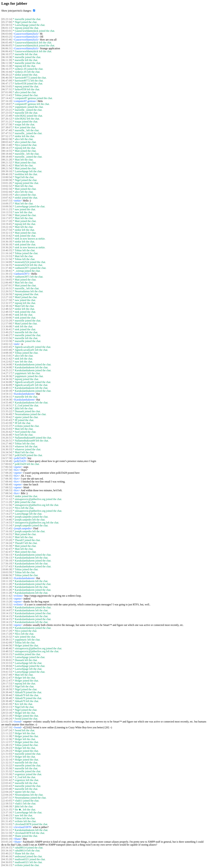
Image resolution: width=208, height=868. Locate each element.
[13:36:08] (7, 326)
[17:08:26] (7, 473)
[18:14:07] (7, 610)
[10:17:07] (7, 218)
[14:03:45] (7, 347)
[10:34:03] (7, 239)
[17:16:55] (7, 534)
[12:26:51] (7, 291)
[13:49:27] (7, 335)
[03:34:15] (7, 848)
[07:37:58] (7, 124)
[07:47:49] (7, 130)
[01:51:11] (7, 827)
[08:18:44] (7, 154)
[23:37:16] (7, 812)
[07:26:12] (7, 119)
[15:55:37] (7, 426)
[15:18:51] (7, 405)
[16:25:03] (7, 429)
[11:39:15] (7, 274)
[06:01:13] (7, 28)
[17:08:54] (7, 493)
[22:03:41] (7, 783)
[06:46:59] (7, 78)
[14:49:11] (7, 388)
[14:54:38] (7, 400)
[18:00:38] (7, 569)
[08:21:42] (7, 165)
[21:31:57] (7, 757)
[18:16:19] (7, 628)
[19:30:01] (7, 660)
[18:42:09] (7, 643)
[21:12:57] (7, 742)
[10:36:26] (7, 247)
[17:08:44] (7, 482)
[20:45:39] (7, 704)
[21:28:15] (7, 745)
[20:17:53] (7, 684)
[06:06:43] (7, 51)
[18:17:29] (7, 631)
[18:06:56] (7, 575)
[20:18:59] (7, 689)
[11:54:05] (7, 280)
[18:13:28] (7, 602)
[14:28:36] (7, 376)
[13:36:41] (7, 329)
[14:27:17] (7, 373)
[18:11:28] (7, 584)
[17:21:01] (7, 537)
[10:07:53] (7, 201)
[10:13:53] (7, 212)
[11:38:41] (7, 271)
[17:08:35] (7, 476)
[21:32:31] (7, 763)
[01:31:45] (7, 821)
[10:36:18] (7, 242)
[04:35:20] (7, 859)
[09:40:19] (7, 174)
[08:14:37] (7, 148)
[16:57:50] (7, 455)
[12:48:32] (7, 309)
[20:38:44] (7, 692)
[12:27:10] (7, 297)
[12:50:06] (7, 318)
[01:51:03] (7, 824)
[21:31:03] (7, 754)
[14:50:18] (7, 391)
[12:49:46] (7, 315)
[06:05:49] (7, 43)
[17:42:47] (7, 549)
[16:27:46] (7, 444)
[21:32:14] (7, 760)
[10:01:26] (7, 183)
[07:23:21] (7, 110)
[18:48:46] (7, 648)
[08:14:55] (7, 151)
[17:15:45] (7, 528)
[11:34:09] (7, 262)
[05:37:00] (7, 22)
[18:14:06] (7, 607)
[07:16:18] (7, 101)
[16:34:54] (7, 452)
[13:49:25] (7, 332)
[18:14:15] (7, 613)
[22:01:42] (7, 780)
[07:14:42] (7, 98)
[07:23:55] (7, 113)
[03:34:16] (7, 851)
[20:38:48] (7, 698)
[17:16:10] (7, 531)
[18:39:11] (7, 640)
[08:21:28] (7, 160)
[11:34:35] (7, 265)
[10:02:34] (7, 189)
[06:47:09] (7, 81)
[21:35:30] (7, 768)
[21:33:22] (7, 765)
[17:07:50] (7, 470)
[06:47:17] (7, 83)
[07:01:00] (7, 92)
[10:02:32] (7, 186)
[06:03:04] (7, 34)
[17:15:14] (7, 525)
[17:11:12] (7, 499)
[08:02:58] (7, 139)
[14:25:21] (7, 370)
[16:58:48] (7, 461)
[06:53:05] (7, 86)
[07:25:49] (7, 116)
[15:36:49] (7, 414)
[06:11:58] (7, 63)
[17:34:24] (7, 543)
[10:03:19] (7, 195)
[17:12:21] (7, 508)
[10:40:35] (7, 250)
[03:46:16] (7, 856)
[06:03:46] (7, 40)
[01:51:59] (7, 833)
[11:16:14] (7, 253)
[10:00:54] (7, 177)
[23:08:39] (7, 806)
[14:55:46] (7, 403)
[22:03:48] (7, 789)
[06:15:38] (7, 66)
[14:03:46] (7, 350)
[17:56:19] (7, 561)
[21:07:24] (7, 730)
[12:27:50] (7, 300)
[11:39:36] (7, 277)
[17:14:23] (7, 511)
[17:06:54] (7, 467)
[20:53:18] (7, 713)
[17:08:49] (7, 484)
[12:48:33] (7, 312)
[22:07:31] (7, 798)
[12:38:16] (7, 306)
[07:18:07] (7, 104)
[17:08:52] (7, 487)
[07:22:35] (7, 107)
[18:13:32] (7, 604)
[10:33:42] (7, 236)
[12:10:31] (7, 288)
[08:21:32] (7, 163)
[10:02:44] (7, 192)
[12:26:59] (7, 294)
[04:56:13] (7, 865)
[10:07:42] (7, 198)
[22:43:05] (7, 801)
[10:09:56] (7, 206)
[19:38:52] (7, 669)
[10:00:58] (7, 180)
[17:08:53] (7, 490)
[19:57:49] (7, 675)
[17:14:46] (7, 517)
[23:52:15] (7, 818)
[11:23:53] (7, 256)
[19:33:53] (7, 663)
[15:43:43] (7, 420)
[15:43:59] (7, 423)
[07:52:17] (7, 136)
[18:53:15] (7, 654)
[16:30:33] (7, 446)
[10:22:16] (7, 227)
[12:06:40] (7, 283)
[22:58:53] (7, 804)
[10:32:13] (7, 233)
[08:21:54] (7, 168)
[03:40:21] (7, 853)
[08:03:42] (7, 142)
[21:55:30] (7, 774)
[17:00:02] (7, 464)
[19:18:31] (7, 657)
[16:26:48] (7, 435)
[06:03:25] (7, 37)
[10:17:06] (7, 215)
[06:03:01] (7, 31)
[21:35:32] (7, 771)
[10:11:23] (7, 209)
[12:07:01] (7, 285)
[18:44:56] (7, 645)
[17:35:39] (7, 546)
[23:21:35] (7, 810)
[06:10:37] (7, 54)
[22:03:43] (7, 786)
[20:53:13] (7, 707)
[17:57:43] (7, 566)
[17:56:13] (7, 555)
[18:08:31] (7, 578)
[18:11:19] (7, 581)
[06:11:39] (7, 60)
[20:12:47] (7, 678)
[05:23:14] (7, 19)
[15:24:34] (7, 408)
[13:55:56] (7, 338)
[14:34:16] (7, 379)
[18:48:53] (7, 651)
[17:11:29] (7, 502)
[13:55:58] (7, 341)
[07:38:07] (7, 127)
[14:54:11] (7, 394)
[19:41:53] (7, 672)
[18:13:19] (7, 599)
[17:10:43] (7, 496)
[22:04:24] (7, 792)
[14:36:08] (7, 382)
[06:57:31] (7, 89)
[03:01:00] (7, 836)
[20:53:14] (7, 710)
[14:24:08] (7, 364)
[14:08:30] (7, 353)
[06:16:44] (7, 72)
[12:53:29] (7, 321)
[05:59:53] (7, 25)
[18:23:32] (7, 637)
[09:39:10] (7, 171)
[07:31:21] (7, 122)
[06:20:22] (7, 75)
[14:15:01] (7, 356)
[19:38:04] (7, 666)
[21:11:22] (7, 733)
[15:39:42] (7, 417)
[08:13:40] (7, 145)
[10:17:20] (7, 221)
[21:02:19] (7, 722)
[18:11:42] (7, 596)
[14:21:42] (7, 359)
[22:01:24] (7, 777)
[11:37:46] (7, 268)
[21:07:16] (7, 727)
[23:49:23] (7, 815)
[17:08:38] (7, 479)
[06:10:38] (7, 57)
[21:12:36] (7, 739)
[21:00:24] (7, 719)
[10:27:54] (7, 230)
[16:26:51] (7, 438)
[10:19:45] (7, 224)
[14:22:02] (7, 362)
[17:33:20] (7, 540)
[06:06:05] (7, 45)
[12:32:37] (7, 303)
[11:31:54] (7, 259)
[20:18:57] (7, 686)
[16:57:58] (7, 458)
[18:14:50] (7, 625)
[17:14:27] (7, 514)
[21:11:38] (7, 736)
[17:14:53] (7, 523)
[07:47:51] (7, 133)
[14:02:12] (7, 344)
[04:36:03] (7, 862)
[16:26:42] (7, 432)
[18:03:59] (7, 572)
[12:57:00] (7, 324)
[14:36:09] (7, 385)
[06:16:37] (7, 69)
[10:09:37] (7, 204)
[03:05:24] (7, 842)
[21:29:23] (7, 748)
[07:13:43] (7, 95)
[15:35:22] (7, 411)
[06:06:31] (7, 48)
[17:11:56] (7, 505)
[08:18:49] (7, 157)
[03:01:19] (7, 839)
